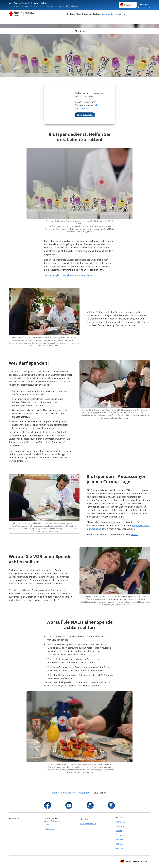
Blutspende (49, 829)
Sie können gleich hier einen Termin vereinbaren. (69, 275)
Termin (135, 534)
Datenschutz (121, 826)
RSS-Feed (120, 840)
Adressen (120, 835)
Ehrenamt (49, 824)
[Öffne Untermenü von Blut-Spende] (79, 21)
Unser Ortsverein (84, 14)
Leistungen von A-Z (88, 824)
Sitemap (119, 848)
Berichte (71, 14)
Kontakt (119, 831)
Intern (119, 14)
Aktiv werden (108, 14)
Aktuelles (84, 819)
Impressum (121, 822)
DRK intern (120, 844)
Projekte (97, 14)
